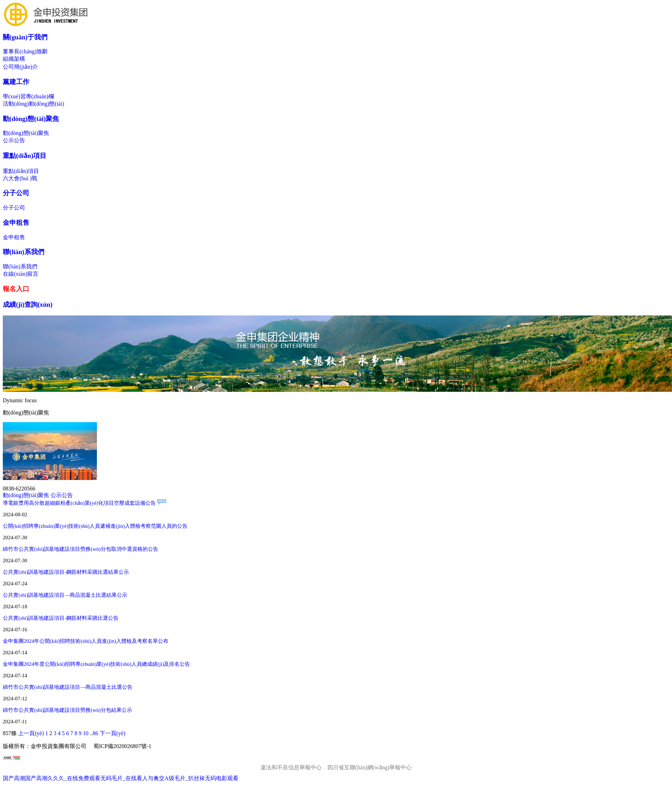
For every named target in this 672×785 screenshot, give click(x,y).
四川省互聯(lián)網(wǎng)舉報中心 (369, 767)
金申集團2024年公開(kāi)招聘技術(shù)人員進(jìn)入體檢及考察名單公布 (86, 641)
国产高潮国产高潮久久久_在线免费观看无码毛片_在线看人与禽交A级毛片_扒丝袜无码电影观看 (121, 778)
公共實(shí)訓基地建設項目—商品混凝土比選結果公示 (65, 595)
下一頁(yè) (113, 733)
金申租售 (16, 223)
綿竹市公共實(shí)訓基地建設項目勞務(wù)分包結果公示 (67, 710)
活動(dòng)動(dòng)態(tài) (33, 104)
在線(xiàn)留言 (21, 274)
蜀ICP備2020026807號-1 (122, 746)
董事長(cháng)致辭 (25, 51)
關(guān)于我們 (25, 37)
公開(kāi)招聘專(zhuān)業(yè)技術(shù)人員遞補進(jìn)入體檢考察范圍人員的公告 (95, 526)
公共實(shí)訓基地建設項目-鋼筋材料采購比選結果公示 (66, 572)
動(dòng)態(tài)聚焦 (31, 119)
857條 (10, 733)
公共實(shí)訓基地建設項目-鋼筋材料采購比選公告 (61, 618)
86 (96, 733)
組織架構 (14, 59)
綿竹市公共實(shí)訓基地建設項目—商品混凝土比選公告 (68, 687)
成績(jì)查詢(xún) (28, 304)
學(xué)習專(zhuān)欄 (28, 96)
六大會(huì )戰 (20, 178)
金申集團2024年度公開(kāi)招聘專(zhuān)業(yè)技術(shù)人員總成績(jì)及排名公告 (96, 664)
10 (86, 733)
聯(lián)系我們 (24, 252)
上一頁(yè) (31, 733)
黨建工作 (16, 82)
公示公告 (14, 140)
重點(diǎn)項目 (25, 156)
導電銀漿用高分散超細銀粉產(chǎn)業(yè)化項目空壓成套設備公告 (85, 503)
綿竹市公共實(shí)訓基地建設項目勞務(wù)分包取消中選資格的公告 (81, 549)
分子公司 (16, 193)
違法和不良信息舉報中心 (291, 767)
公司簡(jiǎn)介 (20, 67)
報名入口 (16, 289)
